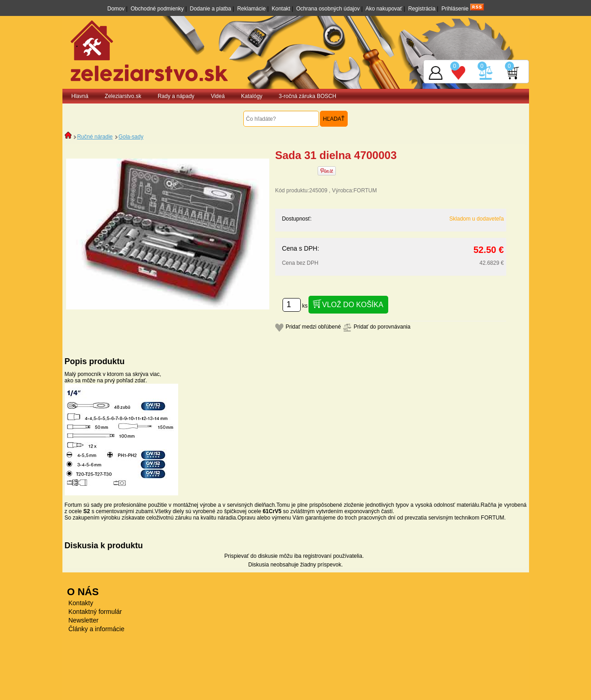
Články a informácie (96, 629)
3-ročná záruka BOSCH (308, 96)
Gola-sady (131, 137)
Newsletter (83, 620)
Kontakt (281, 9)
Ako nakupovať (384, 9)
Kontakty (81, 603)
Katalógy (252, 96)
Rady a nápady (176, 96)
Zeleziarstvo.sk (123, 96)
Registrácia (422, 9)
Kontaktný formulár (95, 612)
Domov (116, 9)
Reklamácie (251, 9)
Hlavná (80, 96)
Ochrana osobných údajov (328, 9)
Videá (218, 96)
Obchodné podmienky (157, 9)
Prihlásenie (455, 9)
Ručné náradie (95, 137)
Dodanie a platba (211, 9)
